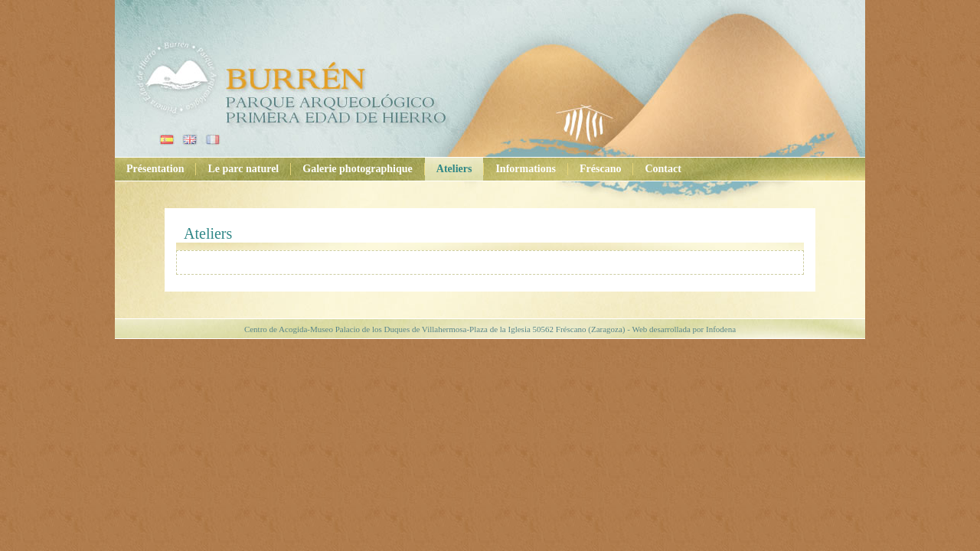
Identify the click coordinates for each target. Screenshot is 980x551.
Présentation (155, 169)
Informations (526, 169)
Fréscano (600, 169)
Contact (663, 169)
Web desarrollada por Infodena (684, 329)
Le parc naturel (243, 169)
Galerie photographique (358, 169)
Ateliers (454, 169)
